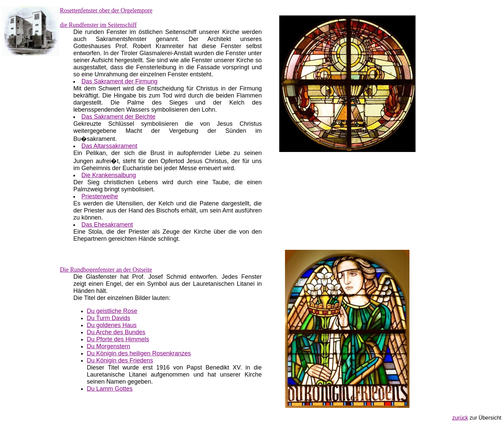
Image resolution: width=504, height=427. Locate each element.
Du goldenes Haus (112, 325)
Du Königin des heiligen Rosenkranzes (139, 353)
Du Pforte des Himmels (118, 339)
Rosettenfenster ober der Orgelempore (106, 10)
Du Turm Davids (109, 318)
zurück (460, 418)
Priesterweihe (100, 196)
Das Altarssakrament (109, 146)
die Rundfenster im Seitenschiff (98, 25)
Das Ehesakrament (107, 225)
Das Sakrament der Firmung (119, 81)
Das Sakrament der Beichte (118, 117)
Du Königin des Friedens (120, 360)
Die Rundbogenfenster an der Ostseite (106, 270)
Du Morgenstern (109, 346)
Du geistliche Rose (112, 311)
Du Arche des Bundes (116, 332)
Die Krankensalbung (109, 175)
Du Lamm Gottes (110, 389)
